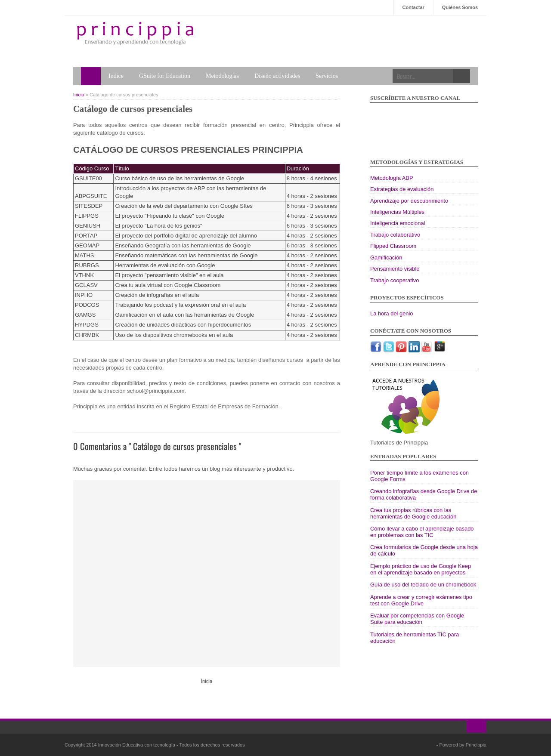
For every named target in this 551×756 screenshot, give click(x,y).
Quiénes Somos (460, 7)
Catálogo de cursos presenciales (133, 109)
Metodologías (222, 76)
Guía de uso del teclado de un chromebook (423, 585)
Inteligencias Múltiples (397, 212)
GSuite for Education (165, 76)
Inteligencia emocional (398, 223)
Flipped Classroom (393, 246)
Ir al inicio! (477, 727)
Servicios (327, 76)
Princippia (476, 745)
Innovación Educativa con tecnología (137, 745)
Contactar (413, 7)
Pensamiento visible (395, 269)
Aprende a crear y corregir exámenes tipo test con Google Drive (421, 600)
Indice (116, 76)
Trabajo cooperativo (395, 280)
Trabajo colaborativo (395, 235)
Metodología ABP (392, 178)
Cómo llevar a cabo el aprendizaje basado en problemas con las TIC (422, 532)
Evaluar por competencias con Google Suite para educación (417, 619)
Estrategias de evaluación (402, 189)
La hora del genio (392, 313)
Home (91, 76)
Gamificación (386, 258)
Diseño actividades (277, 76)
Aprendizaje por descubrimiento (409, 201)
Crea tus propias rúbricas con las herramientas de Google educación (413, 513)
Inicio (79, 95)
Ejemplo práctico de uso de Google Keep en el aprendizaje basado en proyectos (421, 569)
